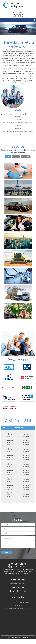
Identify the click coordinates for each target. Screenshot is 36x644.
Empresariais (26, 157)
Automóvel (19, 432)
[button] (3, 28)
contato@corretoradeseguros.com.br (20, 613)
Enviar (6, 557)
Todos (8, 157)
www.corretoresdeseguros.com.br (18, 642)
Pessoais (16, 157)
